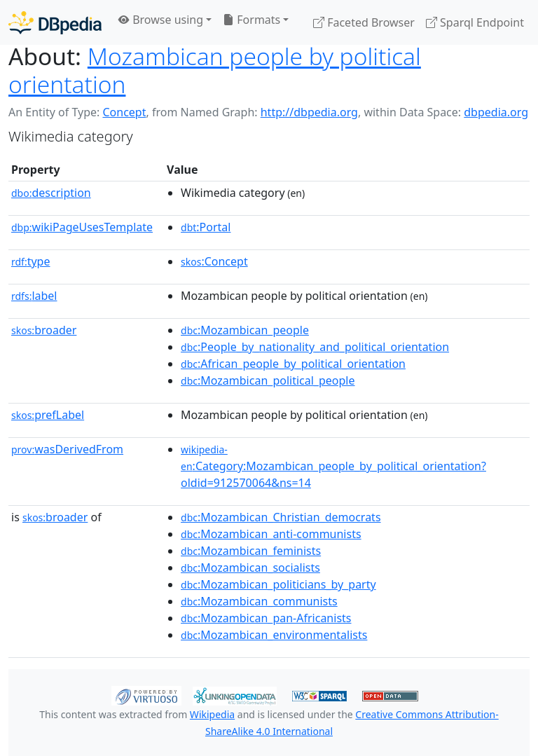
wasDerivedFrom (67, 449)
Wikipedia (212, 714)
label (34, 296)
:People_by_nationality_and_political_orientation (315, 347)
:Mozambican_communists (259, 601)
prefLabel (48, 415)
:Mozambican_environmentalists (274, 635)
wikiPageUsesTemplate (82, 227)
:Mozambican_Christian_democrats (281, 517)
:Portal (206, 227)
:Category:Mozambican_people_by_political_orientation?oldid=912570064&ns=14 (333, 467)
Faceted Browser (364, 22)
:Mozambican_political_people (268, 380)
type (31, 261)
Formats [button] (251, 20)
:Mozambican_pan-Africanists (266, 618)
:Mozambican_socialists (250, 568)
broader (44, 330)
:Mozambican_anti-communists (271, 534)
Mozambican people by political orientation (215, 70)
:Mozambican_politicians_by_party (278, 584)
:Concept (214, 261)
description (51, 193)
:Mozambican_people (245, 330)
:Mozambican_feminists (251, 551)
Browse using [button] (161, 20)
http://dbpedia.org (309, 112)
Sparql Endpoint (475, 22)
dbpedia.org (496, 112)
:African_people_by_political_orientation (293, 364)
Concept (124, 112)
